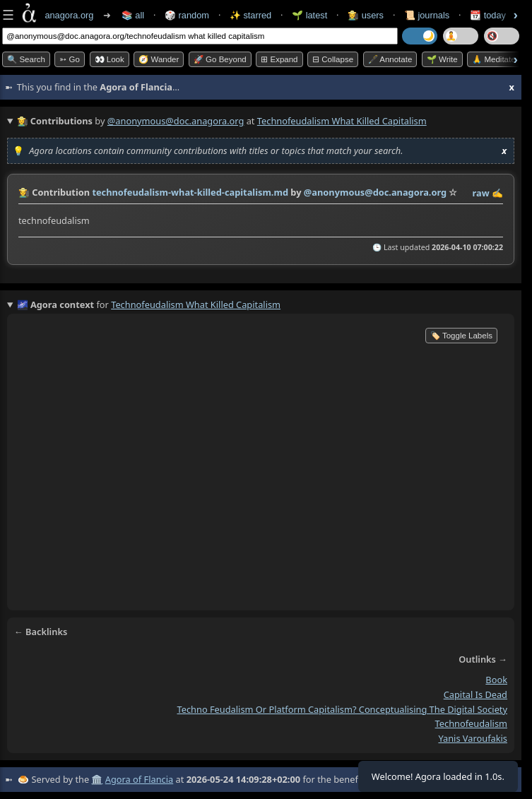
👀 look (110, 59)
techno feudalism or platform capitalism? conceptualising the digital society (343, 709)
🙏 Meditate (493, 59)
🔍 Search (26, 59)
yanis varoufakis (473, 738)
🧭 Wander (159, 59)
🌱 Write (442, 59)
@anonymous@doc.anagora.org (176, 121)
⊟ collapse (333, 59)
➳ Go (70, 59)
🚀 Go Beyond (220, 59)
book (496, 680)
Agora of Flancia (139, 779)
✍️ (497, 193)
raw (481, 193)
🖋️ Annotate (390, 59)
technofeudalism (471, 724)
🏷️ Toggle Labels (461, 336)
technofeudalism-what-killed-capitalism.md (190, 192)
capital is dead (475, 694)
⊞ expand (279, 59)
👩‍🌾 (24, 192)
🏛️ (97, 779)
